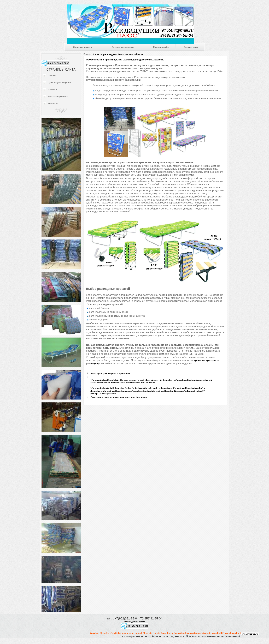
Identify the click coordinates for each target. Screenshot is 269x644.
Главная (52, 75)
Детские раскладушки (123, 47)
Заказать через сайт (58, 96)
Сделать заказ (191, 47)
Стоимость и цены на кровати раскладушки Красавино (119, 398)
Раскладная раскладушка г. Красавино (110, 374)
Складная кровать (82, 47)
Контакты (53, 103)
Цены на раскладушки (59, 82)
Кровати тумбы (161, 47)
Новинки (52, 89)
